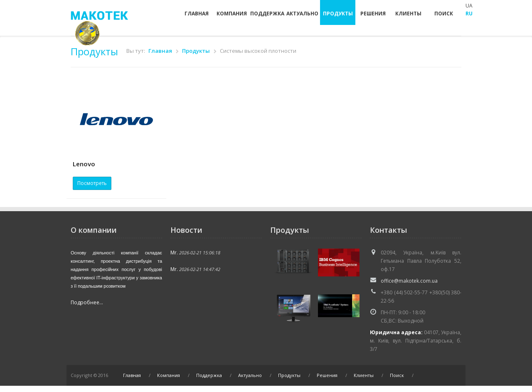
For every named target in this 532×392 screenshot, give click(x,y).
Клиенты (408, 14)
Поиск (444, 14)
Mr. (174, 253)
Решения (373, 14)
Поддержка (267, 14)
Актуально (302, 14)
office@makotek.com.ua (409, 281)
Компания (232, 14)
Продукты (338, 14)
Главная (197, 14)
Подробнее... (87, 302)
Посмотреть (92, 183)
